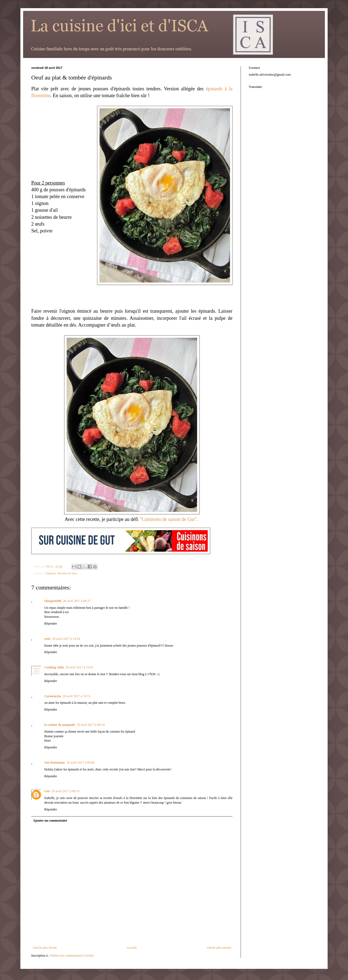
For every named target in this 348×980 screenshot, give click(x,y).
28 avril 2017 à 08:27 (77, 601)
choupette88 (53, 601)
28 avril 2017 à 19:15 (77, 696)
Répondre (51, 623)
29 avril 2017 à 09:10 (65, 791)
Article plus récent (45, 948)
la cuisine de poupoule (60, 725)
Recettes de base (67, 573)
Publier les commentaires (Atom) (72, 956)
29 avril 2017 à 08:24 (91, 725)
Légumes (51, 573)
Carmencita (53, 696)
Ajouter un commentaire (50, 821)
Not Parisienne (55, 763)
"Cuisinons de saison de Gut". (169, 519)
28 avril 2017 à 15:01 (80, 667)
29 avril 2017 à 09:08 (81, 763)
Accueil (131, 948)
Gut (47, 791)
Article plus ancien (219, 948)
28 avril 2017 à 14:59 (66, 639)
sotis (47, 639)
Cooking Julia (54, 667)
